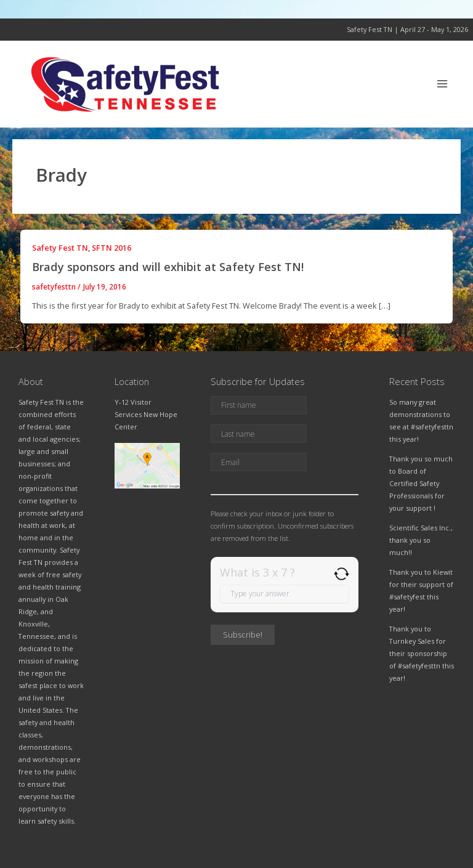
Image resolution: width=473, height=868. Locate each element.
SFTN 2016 (111, 248)
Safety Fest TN (60, 248)
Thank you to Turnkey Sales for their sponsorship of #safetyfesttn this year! (422, 653)
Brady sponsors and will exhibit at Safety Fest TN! (168, 267)
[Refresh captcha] (342, 574)
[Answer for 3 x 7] (285, 594)
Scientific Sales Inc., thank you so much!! (421, 540)
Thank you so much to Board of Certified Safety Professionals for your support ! (421, 483)
